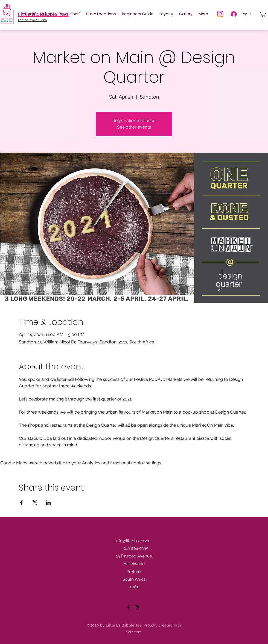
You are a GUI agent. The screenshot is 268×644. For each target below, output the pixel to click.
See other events (134, 127)
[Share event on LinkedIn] (48, 503)
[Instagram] (220, 14)
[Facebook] (129, 607)
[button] (263, 14)
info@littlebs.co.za (132, 541)
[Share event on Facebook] (21, 503)
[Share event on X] (35, 503)
